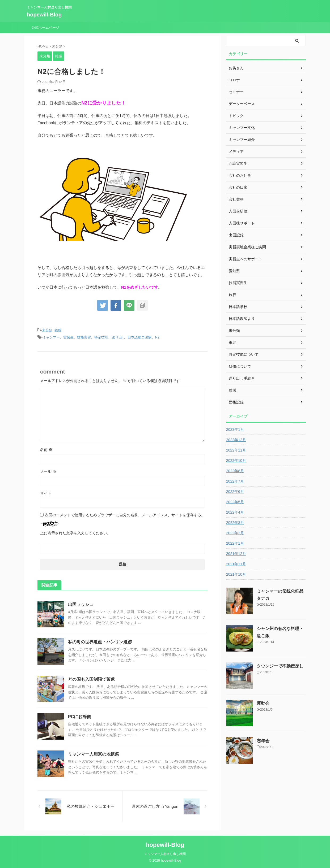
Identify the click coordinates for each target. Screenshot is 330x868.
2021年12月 (236, 554)
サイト (46, 493)
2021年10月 (236, 574)
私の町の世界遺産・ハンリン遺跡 (100, 642)
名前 (46, 450)
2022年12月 (236, 440)
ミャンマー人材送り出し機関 (165, 854)
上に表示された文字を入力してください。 (75, 533)
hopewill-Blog (44, 15)
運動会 (263, 703)
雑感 (58, 330)
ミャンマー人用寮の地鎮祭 (94, 754)
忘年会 (263, 741)
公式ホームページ (45, 27)
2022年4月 (235, 512)
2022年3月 (235, 523)
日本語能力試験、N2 (144, 337)
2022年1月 (235, 543)
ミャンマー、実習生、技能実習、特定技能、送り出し (84, 337)
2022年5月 (235, 502)
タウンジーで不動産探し (280, 666)
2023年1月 (235, 429)
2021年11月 (236, 564)
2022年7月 (235, 481)
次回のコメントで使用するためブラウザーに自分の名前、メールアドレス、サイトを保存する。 (125, 515)
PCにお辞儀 (79, 717)
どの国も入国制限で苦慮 (91, 679)
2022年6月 (235, 492)
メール (48, 471)
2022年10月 (236, 461)
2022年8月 (235, 471)
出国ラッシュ (81, 604)
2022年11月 (236, 450)
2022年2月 (235, 533)
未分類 (47, 330)
